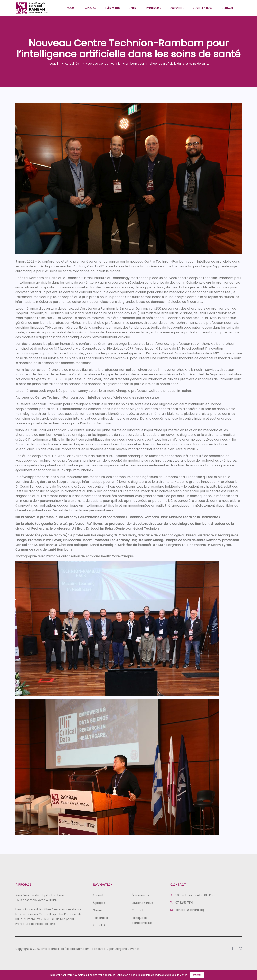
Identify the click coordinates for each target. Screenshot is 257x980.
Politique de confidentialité (142, 920)
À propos (91, 8)
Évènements (113, 8)
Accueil (72, 8)
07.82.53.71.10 (182, 903)
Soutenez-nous (203, 8)
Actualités (177, 8)
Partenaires (154, 8)
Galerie (133, 8)
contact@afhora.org (187, 910)
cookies (137, 975)
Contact (227, 8)
